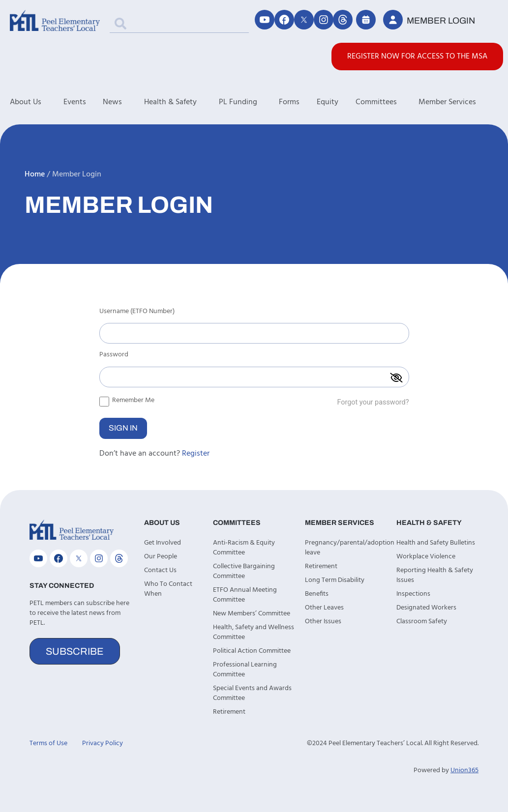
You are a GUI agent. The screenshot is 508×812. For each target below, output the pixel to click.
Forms (289, 102)
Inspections (413, 594)
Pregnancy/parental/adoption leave (346, 548)
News (123, 102)
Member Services (458, 102)
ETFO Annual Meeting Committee (245, 595)
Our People (161, 557)
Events (75, 102)
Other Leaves (324, 608)
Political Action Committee (252, 651)
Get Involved (163, 543)
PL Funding (249, 102)
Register (196, 454)
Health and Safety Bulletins (436, 543)
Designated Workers (426, 608)
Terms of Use (48, 743)
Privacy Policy (103, 743)
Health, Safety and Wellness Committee (254, 632)
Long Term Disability (335, 580)
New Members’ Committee (252, 614)
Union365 (464, 770)
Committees (387, 102)
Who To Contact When (168, 589)
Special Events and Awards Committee (252, 693)
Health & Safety (181, 102)
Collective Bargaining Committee (244, 571)
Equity (328, 102)
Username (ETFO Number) (137, 313)
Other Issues (323, 622)
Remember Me (127, 400)
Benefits (317, 594)
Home (35, 174)
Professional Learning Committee (245, 670)
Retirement (229, 712)
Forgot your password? (373, 402)
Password (114, 356)
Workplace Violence (426, 557)
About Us (37, 102)
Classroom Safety (422, 622)
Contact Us (160, 570)
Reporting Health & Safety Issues (435, 575)
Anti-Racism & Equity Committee (244, 548)
